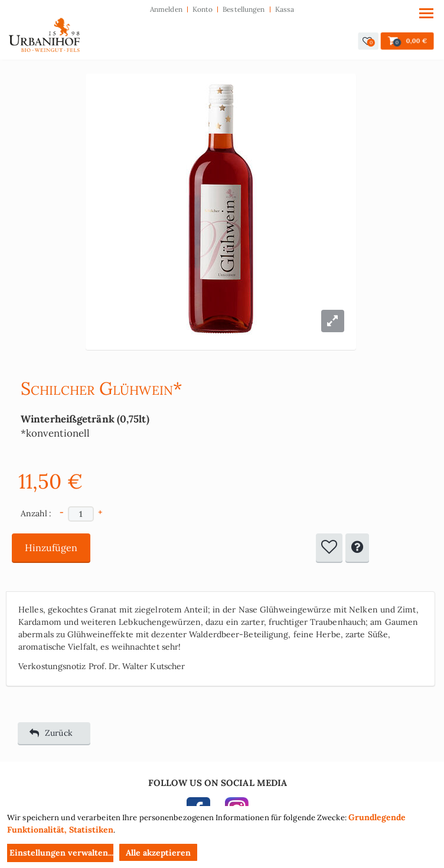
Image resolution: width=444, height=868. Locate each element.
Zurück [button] (51, 733)
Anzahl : (36, 513)
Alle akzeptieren (158, 853)
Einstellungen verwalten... (61, 853)
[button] (368, 41)
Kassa (285, 9)
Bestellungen (244, 9)
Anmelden (166, 9)
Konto (203, 9)
